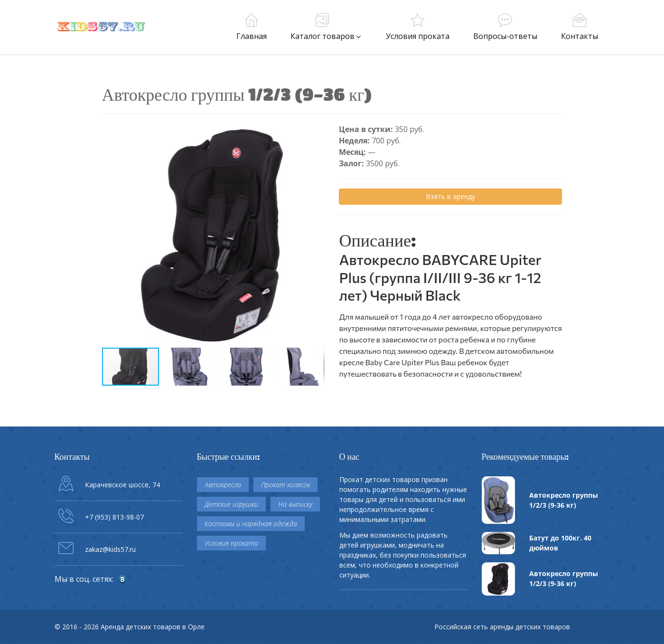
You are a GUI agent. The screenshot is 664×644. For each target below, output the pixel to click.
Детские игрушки (231, 504)
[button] (317, 132)
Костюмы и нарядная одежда (251, 524)
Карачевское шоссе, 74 (122, 485)
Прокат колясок (285, 485)
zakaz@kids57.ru (110, 549)
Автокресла (223, 485)
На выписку (295, 504)
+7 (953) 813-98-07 (114, 517)
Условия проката (231, 543)
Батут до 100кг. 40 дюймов (560, 543)
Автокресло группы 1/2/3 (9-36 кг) (564, 500)
